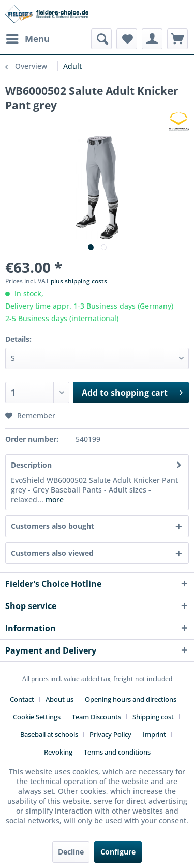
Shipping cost (153, 717)
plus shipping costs (79, 281)
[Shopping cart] (177, 39)
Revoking (58, 752)
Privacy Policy (110, 734)
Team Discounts (96, 717)
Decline (71, 852)
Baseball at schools (49, 734)
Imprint (154, 734)
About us (59, 699)
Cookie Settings (37, 717)
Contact (22, 699)
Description (31, 465)
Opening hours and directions (131, 699)
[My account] (152, 39)
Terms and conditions (117, 752)
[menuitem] (27, 39)
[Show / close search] (101, 39)
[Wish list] (127, 39)
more (54, 500)
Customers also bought (53, 526)
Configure (118, 852)
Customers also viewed (52, 553)
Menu (28, 38)
